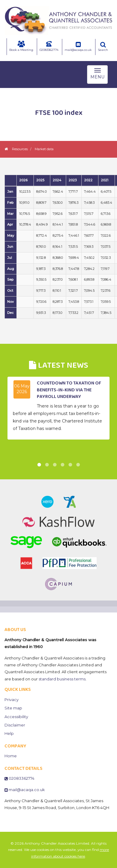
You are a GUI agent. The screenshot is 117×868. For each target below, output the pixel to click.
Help (9, 733)
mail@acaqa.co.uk (78, 47)
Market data (44, 149)
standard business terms (62, 679)
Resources (20, 149)
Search (103, 47)
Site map (13, 708)
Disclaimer (15, 725)
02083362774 (49, 46)
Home (11, 756)
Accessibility (16, 717)
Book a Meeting (21, 46)
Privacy (12, 700)
